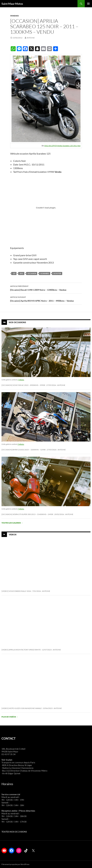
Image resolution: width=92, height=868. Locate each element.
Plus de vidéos (10, 717)
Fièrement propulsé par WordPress (15, 864)
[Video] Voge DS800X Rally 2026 (16, 591)
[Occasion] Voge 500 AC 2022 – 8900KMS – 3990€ (23, 385)
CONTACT (9, 738)
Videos (13, 534)
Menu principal (88, 4)
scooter (57, 273)
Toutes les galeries (12, 523)
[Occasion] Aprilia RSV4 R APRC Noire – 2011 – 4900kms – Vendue (46, 299)
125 (14, 273)
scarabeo (45, 273)
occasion (32, 273)
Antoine (31, 38)
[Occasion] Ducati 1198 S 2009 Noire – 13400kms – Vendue (46, 288)
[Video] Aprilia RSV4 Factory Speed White (21, 650)
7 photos (21, 380)
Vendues (14, 16)
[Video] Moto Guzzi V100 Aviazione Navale (22, 708)
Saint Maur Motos (12, 4)
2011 (21, 273)
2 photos (21, 444)
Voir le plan (7, 760)
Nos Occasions (17, 322)
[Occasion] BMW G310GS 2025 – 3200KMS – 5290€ (24, 450)
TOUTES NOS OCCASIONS (14, 832)
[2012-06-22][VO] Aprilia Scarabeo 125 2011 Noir (62, 146)
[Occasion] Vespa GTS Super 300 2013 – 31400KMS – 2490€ (27, 514)
